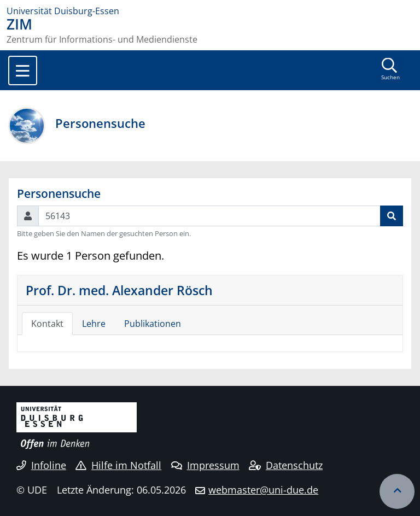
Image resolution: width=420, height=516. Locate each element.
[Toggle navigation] (23, 71)
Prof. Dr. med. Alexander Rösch (119, 290)
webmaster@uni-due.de (263, 490)
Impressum (205, 465)
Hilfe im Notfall (118, 465)
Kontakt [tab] (47, 324)
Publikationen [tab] (153, 324)
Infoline (41, 465)
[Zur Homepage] (210, 11)
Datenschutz (286, 465)
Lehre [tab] (94, 324)
